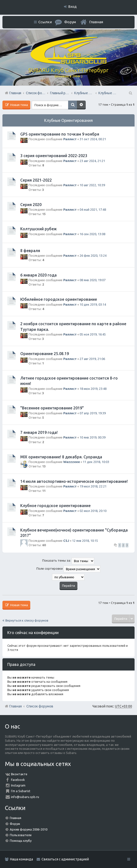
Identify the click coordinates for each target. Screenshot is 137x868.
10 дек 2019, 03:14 (93, 304)
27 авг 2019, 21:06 (92, 359)
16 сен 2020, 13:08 (92, 234)
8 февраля (30, 251)
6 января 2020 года (38, 275)
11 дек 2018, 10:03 (96, 462)
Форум (15, 824)
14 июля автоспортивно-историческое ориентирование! (74, 481)
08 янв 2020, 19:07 (93, 280)
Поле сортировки (68, 569)
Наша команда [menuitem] (21, 859)
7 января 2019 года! (39, 432)
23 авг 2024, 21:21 (92, 161)
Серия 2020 (31, 205)
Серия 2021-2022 (36, 180)
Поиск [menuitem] (130, 93)
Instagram (18, 785)
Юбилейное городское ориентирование (59, 299)
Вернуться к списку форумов (27, 620)
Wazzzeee (72, 462)
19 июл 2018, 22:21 (93, 486)
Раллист (70, 139)
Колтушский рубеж (38, 229)
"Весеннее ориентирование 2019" (52, 408)
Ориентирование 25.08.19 (45, 354)
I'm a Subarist (21, 791)
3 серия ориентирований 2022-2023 (54, 156)
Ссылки (45, 22)
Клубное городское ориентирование (55, 506)
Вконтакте (19, 774)
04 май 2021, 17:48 (93, 209)
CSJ (66, 541)
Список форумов (40, 706)
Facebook (18, 780)
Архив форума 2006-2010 (29, 829)
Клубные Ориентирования (68, 120)
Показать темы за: (68, 561)
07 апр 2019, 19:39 (93, 413)
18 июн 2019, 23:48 (93, 389)
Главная (96, 22)
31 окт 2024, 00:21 (93, 139)
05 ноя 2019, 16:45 (93, 334)
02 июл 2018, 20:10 (93, 511)
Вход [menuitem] (73, 7)
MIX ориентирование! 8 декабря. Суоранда (61, 457)
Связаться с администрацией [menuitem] (65, 859)
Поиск (73, 105)
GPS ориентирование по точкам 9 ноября (60, 134)
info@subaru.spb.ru (25, 797)
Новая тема (19, 105)
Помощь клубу (21, 841)
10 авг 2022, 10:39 (92, 185)
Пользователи (21, 835)
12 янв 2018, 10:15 (85, 541)
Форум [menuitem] (70, 22)
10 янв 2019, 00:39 (93, 437)
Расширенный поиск (81, 105)
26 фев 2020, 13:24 (93, 255)
